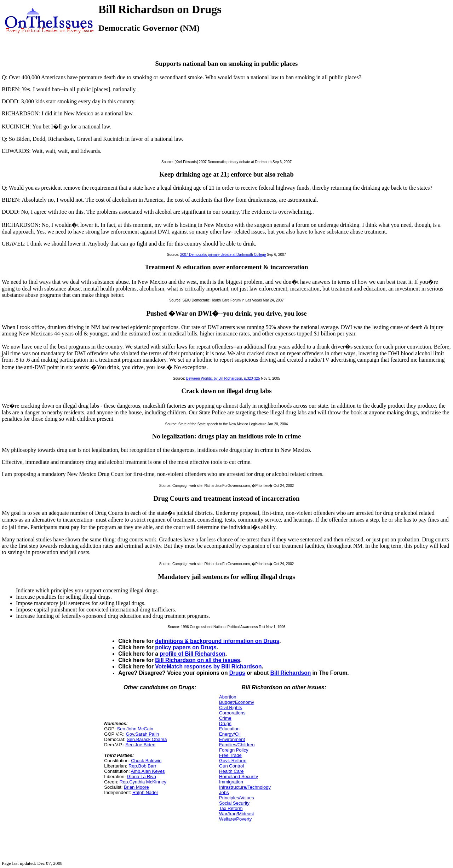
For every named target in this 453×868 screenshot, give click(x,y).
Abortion (228, 697)
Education (229, 729)
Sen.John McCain (135, 729)
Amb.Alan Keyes (148, 771)
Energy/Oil (230, 734)
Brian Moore (136, 787)
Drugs (237, 673)
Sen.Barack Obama (147, 739)
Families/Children (237, 745)
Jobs (224, 792)
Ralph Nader (145, 792)
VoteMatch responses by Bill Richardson (208, 666)
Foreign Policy (234, 750)
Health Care (231, 771)
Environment (232, 739)
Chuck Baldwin (146, 761)
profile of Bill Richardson (192, 654)
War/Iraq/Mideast (237, 814)
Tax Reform (231, 808)
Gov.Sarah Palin (143, 734)
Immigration (231, 782)
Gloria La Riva (142, 777)
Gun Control (231, 766)
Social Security (234, 803)
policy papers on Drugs (186, 647)
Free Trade (230, 755)
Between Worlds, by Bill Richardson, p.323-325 (223, 378)
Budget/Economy (237, 702)
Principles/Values (237, 798)
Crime (225, 718)
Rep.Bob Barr (142, 766)
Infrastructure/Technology (245, 787)
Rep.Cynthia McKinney (143, 782)
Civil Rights (231, 708)
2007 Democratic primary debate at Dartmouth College (223, 255)
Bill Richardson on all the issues (197, 660)
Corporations (232, 713)
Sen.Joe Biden (140, 745)
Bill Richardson (291, 673)
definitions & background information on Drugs (217, 641)
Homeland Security (239, 777)
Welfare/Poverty (235, 819)
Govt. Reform (233, 761)
